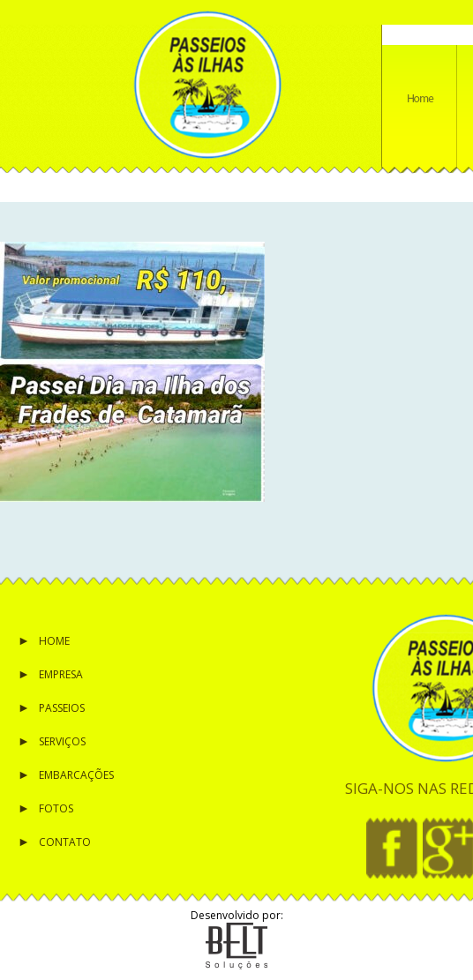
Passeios (62, 708)
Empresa (61, 674)
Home (54, 641)
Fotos (56, 808)
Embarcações (76, 775)
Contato (65, 842)
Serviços (62, 741)
